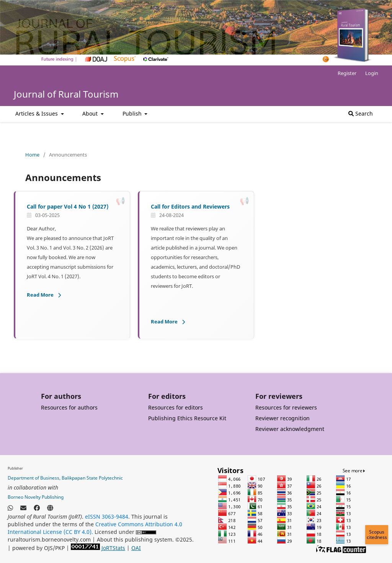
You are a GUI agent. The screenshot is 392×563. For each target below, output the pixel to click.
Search (361, 113)
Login (372, 73)
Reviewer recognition (283, 418)
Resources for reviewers (286, 407)
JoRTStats (113, 548)
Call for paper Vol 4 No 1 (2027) (68, 206)
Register (347, 73)
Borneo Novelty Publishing (36, 497)
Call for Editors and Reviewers (190, 206)
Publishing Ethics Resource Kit (187, 418)
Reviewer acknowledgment (290, 429)
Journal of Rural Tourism (66, 94)
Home (32, 155)
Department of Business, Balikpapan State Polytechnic (65, 478)
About (91, 113)
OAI (136, 548)
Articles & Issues (37, 113)
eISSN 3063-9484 (107, 516)
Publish (133, 113)
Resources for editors (176, 407)
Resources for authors (69, 407)
